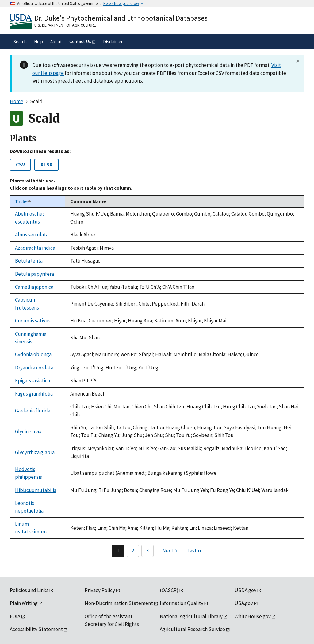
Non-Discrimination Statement (119, 603)
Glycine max (28, 431)
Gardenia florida (33, 411)
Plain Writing (24, 603)
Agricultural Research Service (192, 629)
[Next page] (170, 551)
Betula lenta (29, 261)
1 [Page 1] (118, 551)
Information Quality (182, 603)
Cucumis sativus (33, 321)
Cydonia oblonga (33, 354)
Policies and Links (29, 590)
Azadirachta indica (35, 248)
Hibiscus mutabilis (36, 490)
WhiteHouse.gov (253, 616)
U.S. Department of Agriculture (65, 25)
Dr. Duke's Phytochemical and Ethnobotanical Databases (121, 18)
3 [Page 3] (147, 551)
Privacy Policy (100, 590)
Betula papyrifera (34, 274)
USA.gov (244, 603)
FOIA (15, 616)
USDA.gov (245, 590)
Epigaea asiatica (33, 381)
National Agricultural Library (191, 616)
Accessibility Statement (36, 629)
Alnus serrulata (32, 235)
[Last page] (195, 551)
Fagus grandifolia (34, 394)
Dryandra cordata (34, 368)
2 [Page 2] (133, 551)
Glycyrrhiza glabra (35, 452)
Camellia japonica (34, 287)
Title (23, 201)
